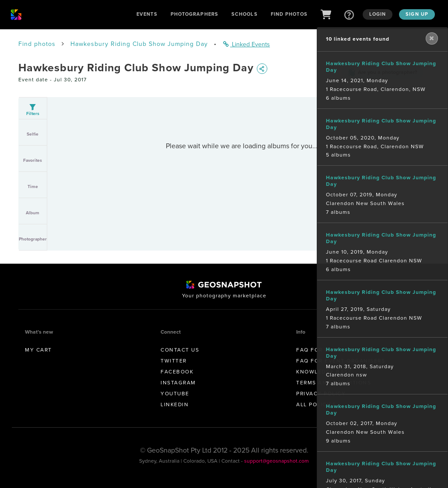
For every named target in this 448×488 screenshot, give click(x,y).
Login (378, 14)
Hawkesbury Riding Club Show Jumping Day (139, 44)
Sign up (417, 14)
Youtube (175, 394)
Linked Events (247, 44)
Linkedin (175, 404)
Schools (245, 14)
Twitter (174, 361)
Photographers (194, 14)
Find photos (37, 44)
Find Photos (289, 14)
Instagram (178, 383)
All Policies (316, 404)
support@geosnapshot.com (276, 461)
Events (147, 14)
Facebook (177, 372)
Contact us (180, 350)
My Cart (38, 350)
